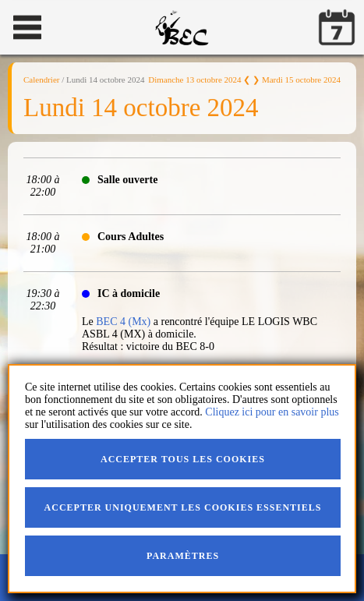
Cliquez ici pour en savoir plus (272, 412)
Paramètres (183, 556)
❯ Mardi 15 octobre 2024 (297, 80)
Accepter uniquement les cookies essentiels (183, 507)
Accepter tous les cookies (183, 459)
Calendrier (41, 80)
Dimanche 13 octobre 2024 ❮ (199, 80)
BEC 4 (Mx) (123, 322)
